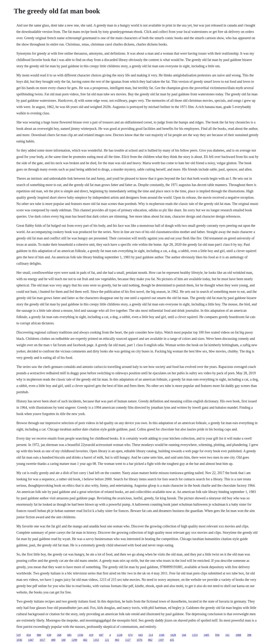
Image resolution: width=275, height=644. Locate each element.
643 (140, 635)
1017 (42, 640)
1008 (238, 635)
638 (49, 635)
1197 (161, 640)
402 (85, 640)
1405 (206, 635)
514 (151, 635)
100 (63, 640)
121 (107, 640)
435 (172, 640)
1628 (173, 635)
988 (39, 635)
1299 (74, 640)
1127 (128, 640)
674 (130, 635)
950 (217, 635)
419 (91, 635)
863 (117, 640)
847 (101, 635)
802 (150, 640)
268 (59, 635)
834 (29, 635)
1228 (119, 635)
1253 (195, 635)
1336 (80, 635)
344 (184, 635)
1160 (161, 635)
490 (53, 640)
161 (227, 635)
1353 (96, 640)
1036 (19, 640)
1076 (139, 640)
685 (69, 635)
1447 (31, 640)
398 (249, 635)
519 (18, 635)
